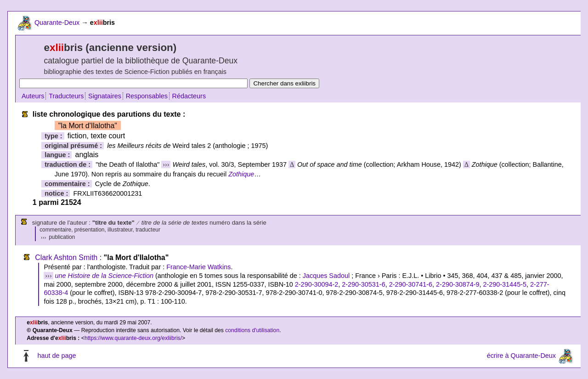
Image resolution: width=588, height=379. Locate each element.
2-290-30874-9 (458, 284)
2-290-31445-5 (505, 284)
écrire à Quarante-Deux (521, 356)
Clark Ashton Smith (66, 257)
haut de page (57, 356)
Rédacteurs (189, 96)
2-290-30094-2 (317, 284)
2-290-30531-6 (363, 284)
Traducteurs (66, 96)
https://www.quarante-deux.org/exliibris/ (133, 338)
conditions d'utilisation (252, 330)
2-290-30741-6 (411, 284)
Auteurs (33, 96)
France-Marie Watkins (198, 267)
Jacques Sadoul (326, 276)
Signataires (105, 96)
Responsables (147, 96)
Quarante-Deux (57, 23)
